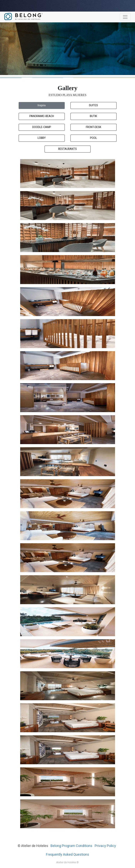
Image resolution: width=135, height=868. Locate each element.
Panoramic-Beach (42, 116)
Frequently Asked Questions (67, 855)
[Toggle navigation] (125, 17)
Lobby (42, 138)
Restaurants (67, 149)
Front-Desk (94, 127)
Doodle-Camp (42, 127)
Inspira (42, 105)
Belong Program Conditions (71, 846)
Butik (93, 116)
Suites (93, 105)
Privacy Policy (105, 846)
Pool (94, 138)
